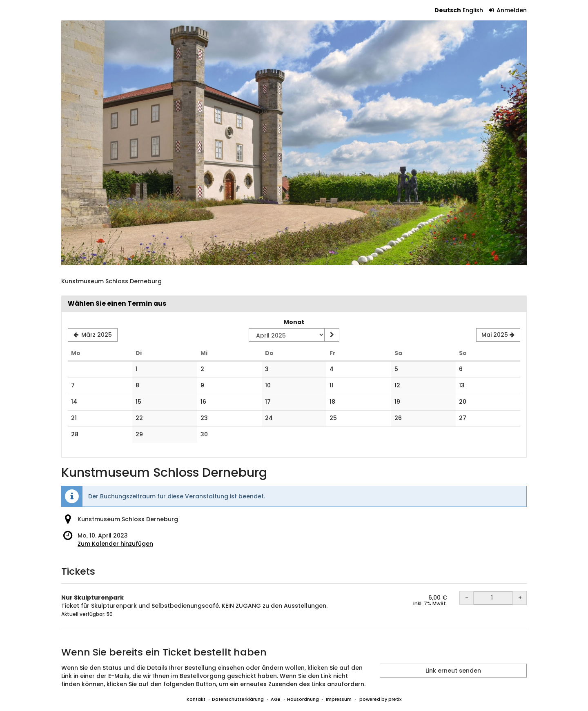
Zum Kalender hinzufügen (115, 544)
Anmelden (508, 10)
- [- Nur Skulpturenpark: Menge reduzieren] (467, 598)
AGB (276, 699)
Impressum (339, 699)
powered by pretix (380, 699)
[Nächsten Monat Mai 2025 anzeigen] (498, 335)
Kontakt (196, 699)
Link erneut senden (453, 671)
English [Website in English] (473, 10)
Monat (294, 322)
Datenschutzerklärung (238, 699)
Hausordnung (303, 699)
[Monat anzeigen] (332, 335)
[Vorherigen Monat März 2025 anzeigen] (93, 335)
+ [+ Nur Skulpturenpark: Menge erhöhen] (520, 598)
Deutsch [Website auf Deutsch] (448, 10)
